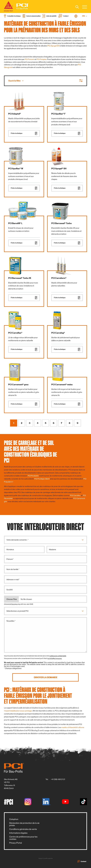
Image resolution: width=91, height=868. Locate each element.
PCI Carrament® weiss (62, 385)
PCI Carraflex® (15, 333)
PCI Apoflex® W (16, 169)
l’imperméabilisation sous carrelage (18, 711)
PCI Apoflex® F (58, 114)
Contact (82, 861)
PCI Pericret (29, 59)
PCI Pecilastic (33, 476)
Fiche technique (24, 133)
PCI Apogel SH (53, 46)
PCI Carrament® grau (18, 385)
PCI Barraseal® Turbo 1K (20, 278)
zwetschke (50, 858)
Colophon (14, 819)
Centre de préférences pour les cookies (23, 838)
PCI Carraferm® (59, 278)
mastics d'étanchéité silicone (73, 727)
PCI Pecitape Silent (42, 479)
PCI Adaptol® (15, 114)
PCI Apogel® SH (59, 169)
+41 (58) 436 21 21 (58, 779)
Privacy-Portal (16, 843)
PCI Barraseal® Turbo (61, 223)
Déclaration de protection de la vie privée (24, 824)
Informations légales (18, 833)
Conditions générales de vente (23, 829)
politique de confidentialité (58, 656)
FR (85, 16)
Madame (52, 549)
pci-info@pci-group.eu (55, 658)
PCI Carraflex (75, 495)
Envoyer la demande (46, 677)
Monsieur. (10, 549)
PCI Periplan (42, 59)
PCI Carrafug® (58, 333)
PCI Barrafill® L (15, 223)
